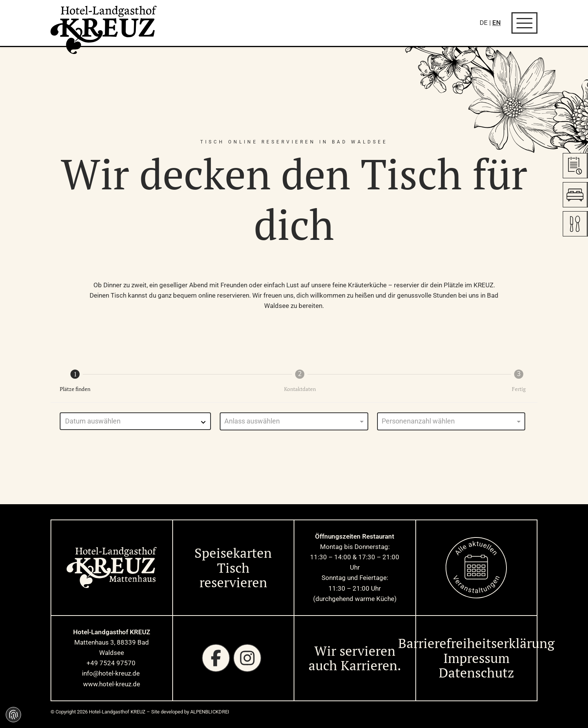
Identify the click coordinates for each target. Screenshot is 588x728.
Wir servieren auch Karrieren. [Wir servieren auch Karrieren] (355, 658)
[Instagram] (247, 658)
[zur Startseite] (104, 30)
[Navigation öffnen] (524, 23)
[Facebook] (216, 658)
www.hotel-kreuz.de (112, 684)
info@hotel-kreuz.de (112, 673)
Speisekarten (233, 553)
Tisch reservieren (233, 575)
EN (497, 23)
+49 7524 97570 (112, 663)
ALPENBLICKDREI (210, 712)
